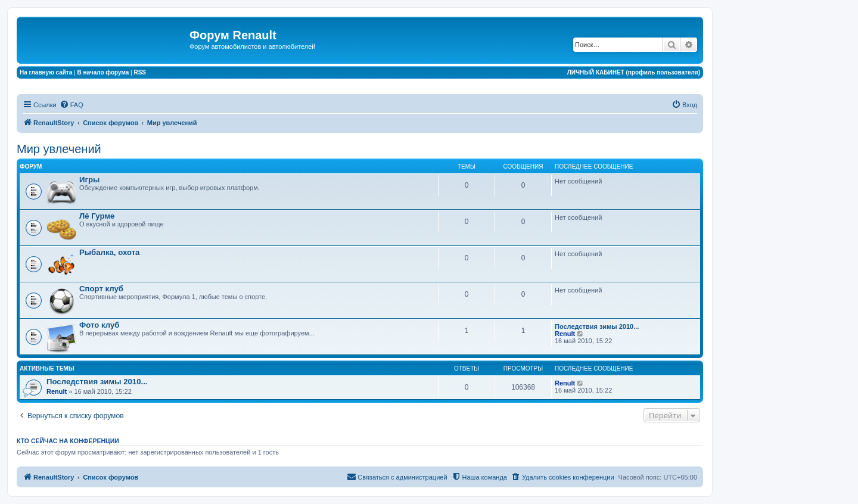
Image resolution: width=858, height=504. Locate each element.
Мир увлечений (59, 149)
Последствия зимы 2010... (597, 326)
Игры (89, 180)
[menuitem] (71, 105)
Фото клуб (99, 325)
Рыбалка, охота (109, 252)
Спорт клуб (101, 289)
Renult (565, 334)
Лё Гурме (97, 216)
